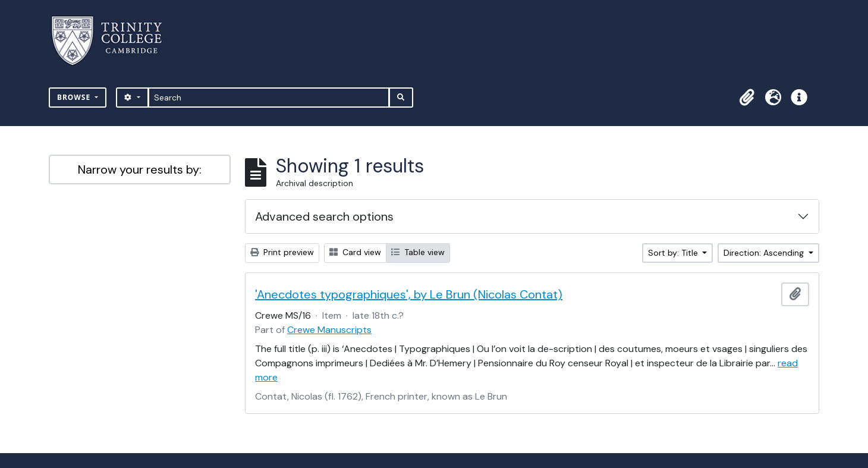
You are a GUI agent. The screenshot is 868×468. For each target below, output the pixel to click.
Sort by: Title (674, 253)
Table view (418, 252)
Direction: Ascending (765, 253)
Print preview (282, 252)
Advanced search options (324, 216)
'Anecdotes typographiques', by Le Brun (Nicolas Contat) (409, 294)
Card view (355, 252)
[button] (747, 98)
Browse (75, 97)
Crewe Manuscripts (329, 330)
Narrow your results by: (140, 169)
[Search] (269, 98)
